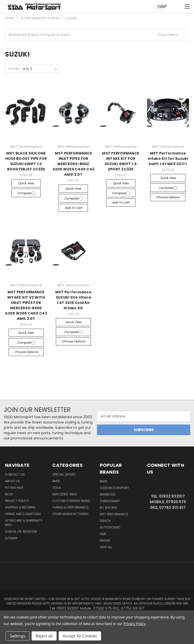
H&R (103, 534)
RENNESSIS (108, 494)
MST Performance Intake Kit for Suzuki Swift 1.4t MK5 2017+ (168, 159)
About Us (13, 481)
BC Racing (108, 508)
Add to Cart (73, 208)
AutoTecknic (110, 527)
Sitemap (11, 538)
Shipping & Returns (20, 507)
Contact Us (15, 474)
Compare (26, 193)
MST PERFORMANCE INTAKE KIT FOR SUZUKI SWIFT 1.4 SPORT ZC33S (121, 161)
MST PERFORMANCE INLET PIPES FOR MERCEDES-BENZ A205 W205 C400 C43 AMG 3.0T (74, 164)
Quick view (26, 183)
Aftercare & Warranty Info (24, 523)
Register (30, 532)
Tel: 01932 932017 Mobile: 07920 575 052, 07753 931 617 (168, 502)
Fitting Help (14, 488)
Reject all (44, 636)
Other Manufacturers (70, 514)
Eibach (105, 521)
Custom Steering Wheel (71, 501)
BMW (56, 481)
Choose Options (168, 197)
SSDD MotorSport (114, 488)
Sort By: (14, 69)
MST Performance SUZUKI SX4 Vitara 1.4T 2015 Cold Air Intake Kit (73, 300)
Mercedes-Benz (65, 494)
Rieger (105, 540)
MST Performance (114, 514)
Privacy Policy (17, 501)
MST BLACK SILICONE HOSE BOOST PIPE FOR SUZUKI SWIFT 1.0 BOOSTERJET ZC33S (26, 161)
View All (106, 547)
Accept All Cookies (80, 636)
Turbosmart (110, 501)
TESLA (57, 488)
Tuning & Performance (70, 507)
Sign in (11, 532)
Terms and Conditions (23, 514)
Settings (18, 636)
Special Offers (64, 474)
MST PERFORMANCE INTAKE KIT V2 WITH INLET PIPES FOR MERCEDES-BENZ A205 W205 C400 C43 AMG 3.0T (26, 305)
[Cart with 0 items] (178, 6)
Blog (9, 494)
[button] (96, 35)
